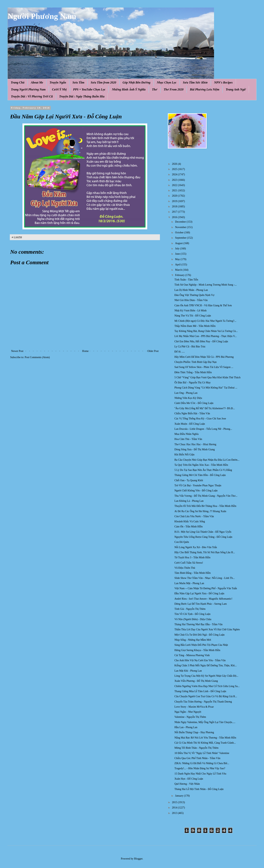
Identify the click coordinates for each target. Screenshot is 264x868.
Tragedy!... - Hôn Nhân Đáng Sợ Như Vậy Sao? (200, 768)
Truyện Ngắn (58, 82)
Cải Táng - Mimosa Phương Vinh (192, 655)
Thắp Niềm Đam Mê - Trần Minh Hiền (195, 326)
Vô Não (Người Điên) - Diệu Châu (193, 619)
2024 (175, 174)
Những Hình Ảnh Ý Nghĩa (129, 89)
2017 (175, 212)
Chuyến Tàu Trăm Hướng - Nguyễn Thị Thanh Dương (203, 702)
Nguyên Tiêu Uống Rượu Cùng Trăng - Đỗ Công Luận (203, 537)
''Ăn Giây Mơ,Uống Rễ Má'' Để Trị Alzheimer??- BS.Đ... (205, 408)
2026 (175, 164)
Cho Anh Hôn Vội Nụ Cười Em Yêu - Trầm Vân (200, 660)
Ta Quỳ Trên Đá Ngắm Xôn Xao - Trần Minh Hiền (201, 465)
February (180, 275)
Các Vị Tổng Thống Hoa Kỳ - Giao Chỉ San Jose (200, 419)
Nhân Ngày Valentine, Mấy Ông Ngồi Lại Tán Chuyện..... (205, 722)
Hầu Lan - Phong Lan (186, 727)
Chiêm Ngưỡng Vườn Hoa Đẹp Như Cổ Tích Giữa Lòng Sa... (207, 686)
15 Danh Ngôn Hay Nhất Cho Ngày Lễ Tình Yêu (200, 774)
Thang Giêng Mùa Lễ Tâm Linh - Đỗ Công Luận (200, 691)
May (178, 259)
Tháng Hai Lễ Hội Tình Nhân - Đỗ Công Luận (199, 789)
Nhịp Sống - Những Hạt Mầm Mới (193, 640)
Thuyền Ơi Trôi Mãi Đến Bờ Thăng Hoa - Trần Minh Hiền (205, 506)
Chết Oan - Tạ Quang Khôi (189, 480)
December (181, 222)
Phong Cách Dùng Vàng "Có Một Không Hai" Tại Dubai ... (206, 388)
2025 (175, 169)
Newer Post (17, 351)
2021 (175, 190)
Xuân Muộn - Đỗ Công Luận (190, 424)
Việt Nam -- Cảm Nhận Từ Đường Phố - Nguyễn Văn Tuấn (206, 588)
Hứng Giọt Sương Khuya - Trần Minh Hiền (197, 650)
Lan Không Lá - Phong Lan (189, 501)
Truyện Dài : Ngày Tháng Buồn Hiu (82, 96)
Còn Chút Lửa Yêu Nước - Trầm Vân (194, 516)
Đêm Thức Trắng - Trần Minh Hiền (193, 372)
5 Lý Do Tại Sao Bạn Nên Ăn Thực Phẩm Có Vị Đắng (203, 470)
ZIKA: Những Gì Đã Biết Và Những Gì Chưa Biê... (202, 763)
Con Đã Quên (182, 542)
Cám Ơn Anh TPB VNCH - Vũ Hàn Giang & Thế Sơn (203, 305)
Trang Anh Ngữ (236, 89)
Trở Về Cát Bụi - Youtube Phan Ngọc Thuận (198, 485)
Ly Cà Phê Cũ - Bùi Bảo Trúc (190, 347)
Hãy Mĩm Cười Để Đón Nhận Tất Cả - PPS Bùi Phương (204, 357)
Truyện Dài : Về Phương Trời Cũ (32, 96)
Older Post (153, 351)
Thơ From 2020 (174, 89)
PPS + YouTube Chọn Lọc (89, 89)
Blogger (138, 859)
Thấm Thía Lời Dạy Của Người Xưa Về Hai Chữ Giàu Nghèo (207, 629)
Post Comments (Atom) (37, 357)
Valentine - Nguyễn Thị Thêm (190, 717)
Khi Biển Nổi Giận (184, 455)
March (179, 270)
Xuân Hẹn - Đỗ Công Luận (189, 779)
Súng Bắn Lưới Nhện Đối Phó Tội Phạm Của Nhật (201, 645)
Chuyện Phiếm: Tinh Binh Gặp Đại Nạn (196, 362)
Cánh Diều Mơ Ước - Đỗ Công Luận (194, 403)
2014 (175, 808)
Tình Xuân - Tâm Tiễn (186, 280)
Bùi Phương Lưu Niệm (205, 89)
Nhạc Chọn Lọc (167, 82)
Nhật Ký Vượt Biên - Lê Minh (190, 311)
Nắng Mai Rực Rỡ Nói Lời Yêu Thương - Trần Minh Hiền (205, 738)
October (180, 233)
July (178, 249)
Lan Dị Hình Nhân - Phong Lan (191, 290)
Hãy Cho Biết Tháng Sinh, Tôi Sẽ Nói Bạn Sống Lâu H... (205, 552)
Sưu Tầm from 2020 (103, 82)
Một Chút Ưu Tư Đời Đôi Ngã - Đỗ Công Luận (200, 635)
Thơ (155, 89)
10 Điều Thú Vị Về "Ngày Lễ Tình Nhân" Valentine (202, 753)
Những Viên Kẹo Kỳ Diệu (188, 398)
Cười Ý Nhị (59, 89)
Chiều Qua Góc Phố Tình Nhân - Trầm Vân (197, 758)
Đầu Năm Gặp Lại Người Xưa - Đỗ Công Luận (199, 593)
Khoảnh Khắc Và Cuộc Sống (190, 521)
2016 (175, 217)
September (181, 238)
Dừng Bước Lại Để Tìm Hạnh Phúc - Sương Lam (201, 604)
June (178, 254)
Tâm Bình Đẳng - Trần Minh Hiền (193, 573)
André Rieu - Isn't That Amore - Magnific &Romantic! (203, 599)
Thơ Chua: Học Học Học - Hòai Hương (195, 444)
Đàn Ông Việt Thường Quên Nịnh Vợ (194, 295)
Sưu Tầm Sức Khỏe (195, 82)
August (179, 243)
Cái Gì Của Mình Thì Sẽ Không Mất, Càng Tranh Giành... (205, 743)
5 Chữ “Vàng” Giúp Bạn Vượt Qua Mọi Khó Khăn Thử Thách (207, 377)
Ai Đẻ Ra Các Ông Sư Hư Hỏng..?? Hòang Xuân (200, 511)
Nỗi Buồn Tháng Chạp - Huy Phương (194, 732)
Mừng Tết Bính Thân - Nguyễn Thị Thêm (196, 748)
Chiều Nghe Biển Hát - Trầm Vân (192, 413)
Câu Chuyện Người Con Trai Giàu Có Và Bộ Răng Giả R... (206, 696)
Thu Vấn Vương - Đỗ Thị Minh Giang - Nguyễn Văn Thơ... (206, 496)
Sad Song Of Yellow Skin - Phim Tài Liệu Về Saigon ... (204, 367)
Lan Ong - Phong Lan (186, 393)
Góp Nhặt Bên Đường (137, 82)
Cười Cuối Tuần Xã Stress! (189, 563)
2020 (175, 196)
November (181, 227)
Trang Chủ (18, 82)
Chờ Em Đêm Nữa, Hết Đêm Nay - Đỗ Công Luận (201, 341)
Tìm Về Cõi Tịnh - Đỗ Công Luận (192, 614)
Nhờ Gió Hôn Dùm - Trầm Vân (191, 300)
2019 (175, 201)
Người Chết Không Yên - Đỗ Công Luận (196, 491)
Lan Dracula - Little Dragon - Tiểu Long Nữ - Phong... (203, 429)
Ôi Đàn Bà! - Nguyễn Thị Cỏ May (193, 383)
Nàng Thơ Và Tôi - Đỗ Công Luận (193, 316)
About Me (37, 82)
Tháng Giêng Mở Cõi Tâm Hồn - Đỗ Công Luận (200, 475)
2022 (175, 185)
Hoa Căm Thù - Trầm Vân (188, 439)
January (179, 796)
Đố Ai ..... (180, 352)
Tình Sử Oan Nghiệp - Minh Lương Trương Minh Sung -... (206, 285)
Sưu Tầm (78, 82)
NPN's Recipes (223, 82)
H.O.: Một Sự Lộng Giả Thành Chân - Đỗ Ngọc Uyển (203, 532)
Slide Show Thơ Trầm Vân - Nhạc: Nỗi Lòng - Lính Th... (205, 578)
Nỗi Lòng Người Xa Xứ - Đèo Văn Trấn (196, 547)
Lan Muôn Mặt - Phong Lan (189, 583)
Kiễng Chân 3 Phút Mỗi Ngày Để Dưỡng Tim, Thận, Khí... (206, 665)
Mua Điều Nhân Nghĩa (186, 434)
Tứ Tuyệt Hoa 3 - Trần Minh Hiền (192, 557)
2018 (175, 206)
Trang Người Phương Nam (28, 89)
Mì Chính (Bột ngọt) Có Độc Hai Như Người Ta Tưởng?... (205, 321)
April (178, 265)
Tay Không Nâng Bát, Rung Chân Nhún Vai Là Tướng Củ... (206, 331)
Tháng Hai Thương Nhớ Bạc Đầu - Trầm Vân (198, 624)
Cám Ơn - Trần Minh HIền (189, 527)
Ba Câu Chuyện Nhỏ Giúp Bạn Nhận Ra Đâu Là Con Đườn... (207, 460)
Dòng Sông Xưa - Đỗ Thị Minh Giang (195, 449)
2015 (175, 802)
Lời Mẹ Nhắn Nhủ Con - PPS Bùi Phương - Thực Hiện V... (206, 336)
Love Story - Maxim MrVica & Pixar (194, 707)
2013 (175, 813)
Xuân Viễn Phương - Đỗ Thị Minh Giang (196, 681)
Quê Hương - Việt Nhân (187, 784)
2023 (175, 180)
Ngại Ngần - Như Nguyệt (188, 712)
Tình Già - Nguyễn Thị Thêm (190, 609)
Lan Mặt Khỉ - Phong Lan (188, 671)
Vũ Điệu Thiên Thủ (185, 568)
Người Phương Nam (42, 16)
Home (85, 351)
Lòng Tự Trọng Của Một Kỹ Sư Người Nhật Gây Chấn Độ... (206, 676)
